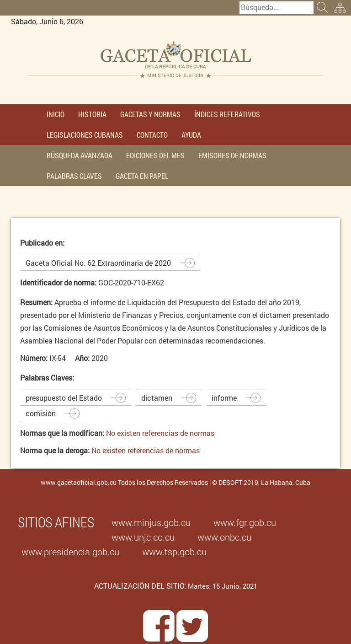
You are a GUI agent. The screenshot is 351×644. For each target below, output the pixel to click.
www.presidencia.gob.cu (70, 552)
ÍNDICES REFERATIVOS (227, 114)
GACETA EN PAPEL (142, 176)
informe (224, 398)
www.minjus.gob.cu (151, 522)
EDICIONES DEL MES (155, 155)
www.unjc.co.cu (143, 537)
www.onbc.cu (224, 537)
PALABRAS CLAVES (74, 176)
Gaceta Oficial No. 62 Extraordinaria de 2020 (98, 263)
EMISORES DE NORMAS (232, 155)
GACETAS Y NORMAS (150, 114)
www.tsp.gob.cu (174, 552)
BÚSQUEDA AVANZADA (80, 155)
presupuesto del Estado (64, 398)
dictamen (157, 398)
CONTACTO (152, 135)
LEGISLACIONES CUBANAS (85, 135)
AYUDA (191, 135)
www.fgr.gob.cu (245, 522)
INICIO (56, 114)
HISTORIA (92, 114)
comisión (41, 413)
